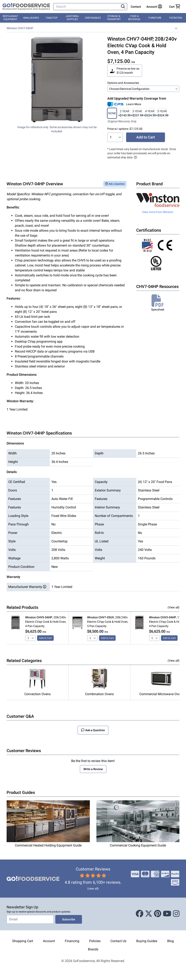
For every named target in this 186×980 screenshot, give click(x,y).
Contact (136, 7)
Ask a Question (115, 184)
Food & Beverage (134, 18)
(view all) (93, 889)
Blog (171, 941)
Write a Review (93, 769)
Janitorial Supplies (72, 18)
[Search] (87, 7)
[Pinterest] (158, 914)
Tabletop (52, 18)
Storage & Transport (114, 18)
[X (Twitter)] (149, 914)
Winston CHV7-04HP (20, 28)
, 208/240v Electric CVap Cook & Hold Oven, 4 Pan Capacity (46, 622)
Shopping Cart (23, 941)
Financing (72, 941)
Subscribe (69, 919)
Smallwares (31, 18)
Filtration (176, 18)
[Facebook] (140, 914)
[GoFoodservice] (26, 7)
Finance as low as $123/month (125, 71)
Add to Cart (146, 137)
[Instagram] (176, 914)
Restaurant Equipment (10, 18)
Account (49, 941)
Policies (95, 941)
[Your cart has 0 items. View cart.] (175, 7)
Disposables (93, 18)
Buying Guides (147, 941)
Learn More (134, 104)
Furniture (155, 18)
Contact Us (118, 941)
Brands (93, 949)
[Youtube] (167, 914)
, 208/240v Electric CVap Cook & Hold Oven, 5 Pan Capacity (108, 622)
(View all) (174, 607)
